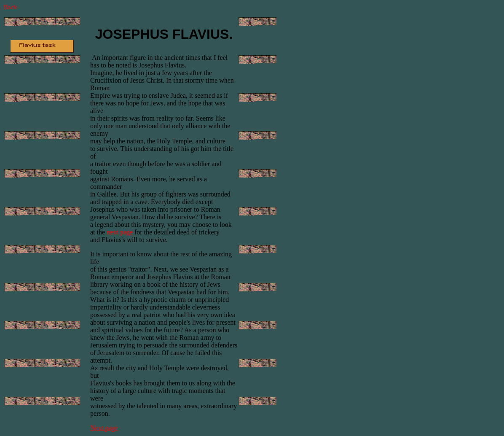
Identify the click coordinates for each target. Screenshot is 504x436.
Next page (104, 428)
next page (121, 232)
